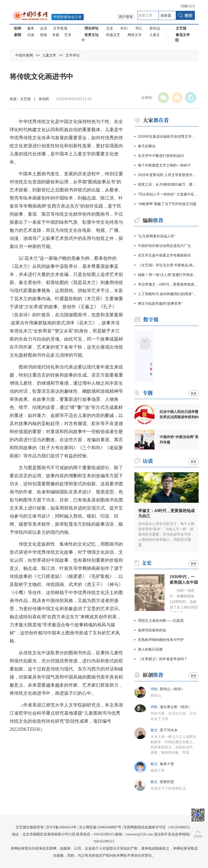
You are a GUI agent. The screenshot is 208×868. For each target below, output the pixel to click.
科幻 (124, 28)
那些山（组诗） (172, 689)
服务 (31, 28)
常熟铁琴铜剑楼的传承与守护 (161, 640)
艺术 (68, 35)
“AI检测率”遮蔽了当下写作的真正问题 (167, 204)
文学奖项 (60, 28)
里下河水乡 (169, 730)
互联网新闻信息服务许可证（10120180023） (158, 827)
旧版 (188, 6)
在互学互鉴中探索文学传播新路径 (164, 255)
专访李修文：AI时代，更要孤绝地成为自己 (168, 284)
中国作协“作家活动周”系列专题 (179, 440)
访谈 (31, 35)
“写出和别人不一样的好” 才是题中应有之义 (168, 194)
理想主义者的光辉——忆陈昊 (161, 621)
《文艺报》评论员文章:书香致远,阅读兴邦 (168, 265)
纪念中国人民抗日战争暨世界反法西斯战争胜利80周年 (179, 414)
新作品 (155, 28)
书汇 (139, 28)
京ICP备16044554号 (61, 827)
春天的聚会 (147, 146)
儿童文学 (49, 55)
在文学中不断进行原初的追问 (161, 156)
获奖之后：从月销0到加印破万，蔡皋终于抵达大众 (168, 184)
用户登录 (126, 17)
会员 (44, 28)
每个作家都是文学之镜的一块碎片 (164, 165)
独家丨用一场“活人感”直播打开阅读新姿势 (168, 275)
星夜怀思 (167, 782)
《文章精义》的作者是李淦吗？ (163, 659)
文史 (110, 28)
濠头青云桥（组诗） (176, 707)
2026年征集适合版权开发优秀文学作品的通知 (168, 136)
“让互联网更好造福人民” (157, 236)
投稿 (44, 35)
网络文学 (135, 35)
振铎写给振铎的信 (152, 630)
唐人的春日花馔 (150, 649)
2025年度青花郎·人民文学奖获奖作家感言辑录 (168, 175)
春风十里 (167, 764)
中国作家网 (24, 55)
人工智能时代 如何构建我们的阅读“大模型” (168, 294)
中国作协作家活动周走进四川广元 (164, 246)
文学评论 (73, 55)
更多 (194, 394)
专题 (56, 35)
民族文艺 (113, 35)
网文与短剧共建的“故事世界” (160, 303)
